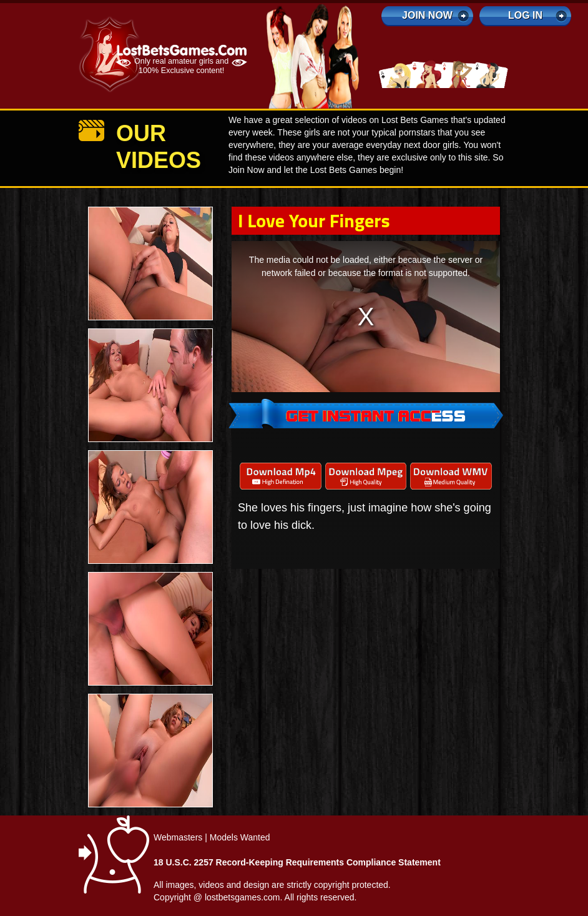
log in (525, 15)
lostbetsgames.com (243, 897)
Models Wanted (240, 837)
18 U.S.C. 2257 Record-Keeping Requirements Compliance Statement (297, 862)
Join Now (427, 15)
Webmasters (178, 837)
